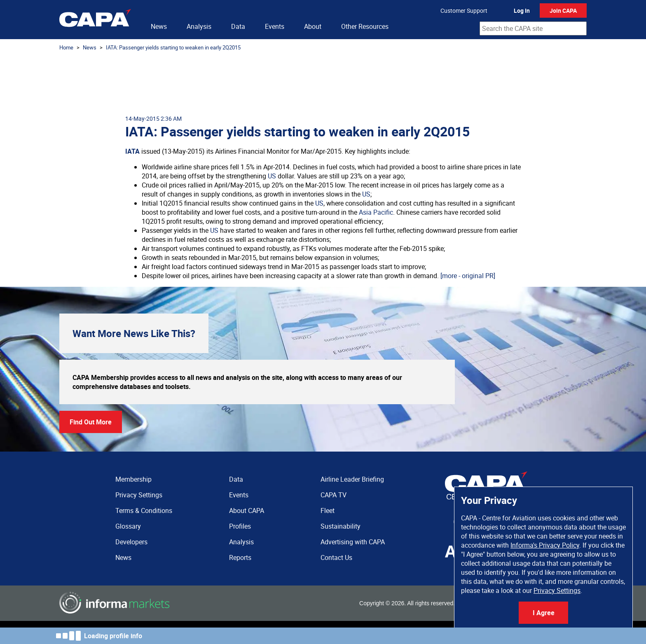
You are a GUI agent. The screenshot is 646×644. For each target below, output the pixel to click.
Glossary (128, 526)
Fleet (328, 511)
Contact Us (336, 557)
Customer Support (464, 11)
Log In (522, 11)
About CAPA (247, 511)
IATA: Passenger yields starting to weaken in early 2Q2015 (173, 47)
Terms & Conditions (144, 511)
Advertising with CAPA (353, 542)
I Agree (544, 613)
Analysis (199, 26)
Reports (240, 557)
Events (275, 26)
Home (66, 47)
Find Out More (91, 422)
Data (238, 26)
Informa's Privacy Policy (545, 545)
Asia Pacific (376, 212)
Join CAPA (563, 11)
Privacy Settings (557, 590)
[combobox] (533, 28)
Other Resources (365, 26)
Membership (133, 479)
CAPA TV (334, 495)
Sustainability (341, 526)
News (159, 26)
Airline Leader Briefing (352, 479)
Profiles (240, 526)
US (272, 176)
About (313, 26)
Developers (131, 542)
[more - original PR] (468, 276)
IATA (132, 151)
